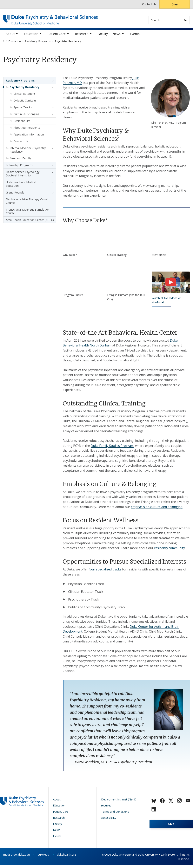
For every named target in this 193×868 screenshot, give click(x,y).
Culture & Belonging (27, 117)
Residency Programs (20, 83)
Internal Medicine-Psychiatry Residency (28, 152)
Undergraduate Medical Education (21, 187)
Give (175, 4)
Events (135, 37)
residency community (170, 551)
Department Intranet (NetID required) (119, 805)
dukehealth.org (67, 857)
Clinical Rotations (25, 96)
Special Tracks (23, 110)
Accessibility (109, 821)
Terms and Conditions (115, 815)
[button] (52, 83)
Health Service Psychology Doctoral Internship (23, 176)
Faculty (103, 37)
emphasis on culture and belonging (157, 510)
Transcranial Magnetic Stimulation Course (28, 214)
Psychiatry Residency (25, 90)
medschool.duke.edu (17, 857)
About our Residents (27, 130)
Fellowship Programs (19, 168)
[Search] (186, 20)
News (116, 37)
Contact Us (149, 4)
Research (82, 37)
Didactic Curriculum (26, 103)
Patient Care (57, 37)
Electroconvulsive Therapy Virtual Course (27, 204)
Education (31, 37)
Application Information (29, 137)
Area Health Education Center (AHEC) (30, 223)
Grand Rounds (15, 195)
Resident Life (22, 124)
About (10, 37)
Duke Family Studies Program (112, 449)
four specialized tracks (105, 572)
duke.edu (43, 857)
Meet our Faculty (21, 161)
